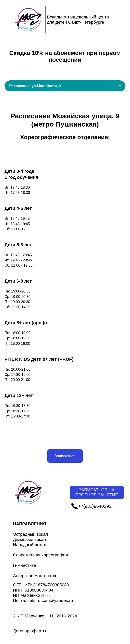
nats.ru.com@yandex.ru (50, 600)
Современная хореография (40, 555)
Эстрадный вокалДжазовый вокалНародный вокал (31, 539)
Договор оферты (30, 631)
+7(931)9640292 (95, 506)
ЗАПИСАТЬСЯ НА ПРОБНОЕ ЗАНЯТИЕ (97, 492)
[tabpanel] (65, 287)
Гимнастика (25, 565)
